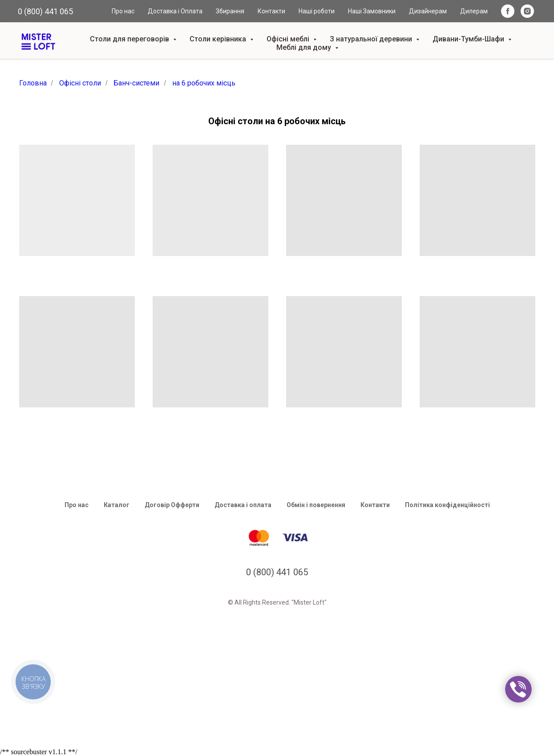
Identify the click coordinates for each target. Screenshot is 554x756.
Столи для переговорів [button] (130, 39)
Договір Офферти (172, 505)
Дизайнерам (428, 11)
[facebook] (508, 11)
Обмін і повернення (316, 505)
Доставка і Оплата (175, 11)
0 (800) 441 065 (45, 11)
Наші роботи (317, 11)
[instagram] (527, 11)
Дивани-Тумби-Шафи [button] (469, 39)
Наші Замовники (372, 11)
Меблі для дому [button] (305, 47)
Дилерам (474, 11)
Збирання (230, 11)
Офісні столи (80, 83)
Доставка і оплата (243, 505)
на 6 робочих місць (204, 83)
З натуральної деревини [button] (372, 39)
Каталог (117, 505)
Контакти (271, 11)
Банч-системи (136, 83)
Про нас (123, 11)
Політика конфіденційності (447, 505)
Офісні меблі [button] (289, 39)
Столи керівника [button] (219, 39)
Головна (33, 83)
